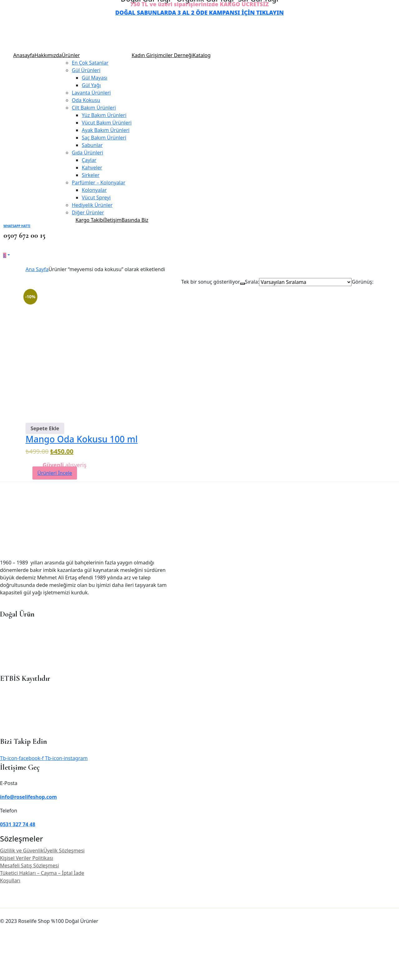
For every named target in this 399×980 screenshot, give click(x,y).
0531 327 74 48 (18, 824)
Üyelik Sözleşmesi (64, 851)
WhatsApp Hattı (17, 226)
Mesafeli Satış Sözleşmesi (29, 865)
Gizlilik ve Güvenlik (22, 851)
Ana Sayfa (37, 269)
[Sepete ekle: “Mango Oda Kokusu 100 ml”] (45, 428)
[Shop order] (305, 282)
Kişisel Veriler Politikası (27, 858)
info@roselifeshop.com (28, 797)
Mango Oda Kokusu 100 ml (82, 439)
